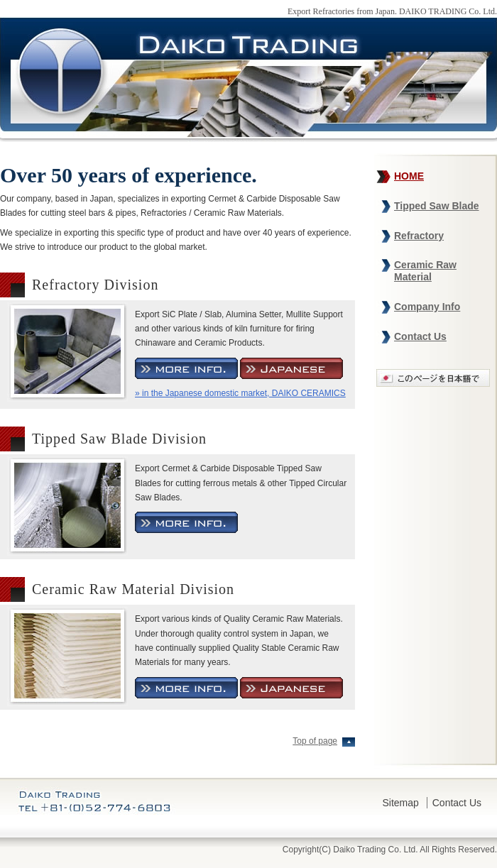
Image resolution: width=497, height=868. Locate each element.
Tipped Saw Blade (437, 206)
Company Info (427, 307)
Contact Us (420, 336)
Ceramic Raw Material (425, 271)
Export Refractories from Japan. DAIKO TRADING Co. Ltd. (392, 11)
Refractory (419, 236)
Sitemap (401, 803)
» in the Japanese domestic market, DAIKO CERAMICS (240, 393)
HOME (409, 176)
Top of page (315, 741)
